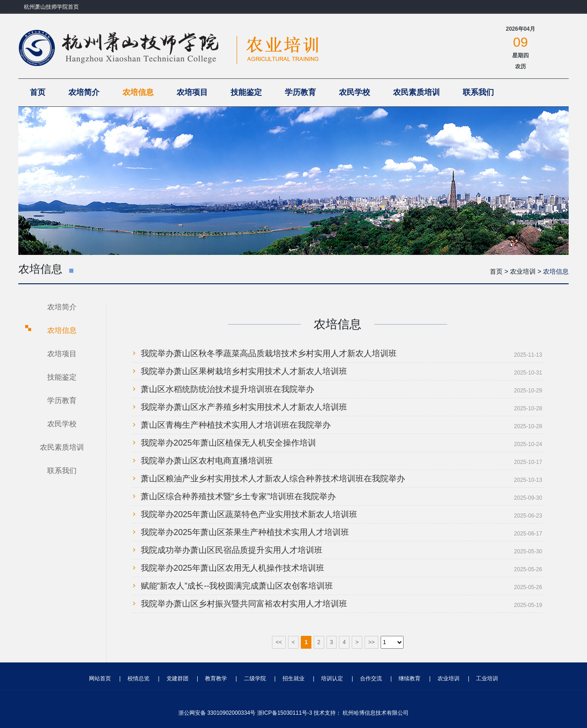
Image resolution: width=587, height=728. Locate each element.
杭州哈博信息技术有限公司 (376, 713)
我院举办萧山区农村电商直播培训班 (207, 461)
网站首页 (100, 678)
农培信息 (138, 92)
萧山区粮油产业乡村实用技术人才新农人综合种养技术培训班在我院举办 (273, 479)
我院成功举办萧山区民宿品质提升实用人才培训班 (232, 550)
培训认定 (332, 678)
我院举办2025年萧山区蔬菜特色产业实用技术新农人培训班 (249, 514)
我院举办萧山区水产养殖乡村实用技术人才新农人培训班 (244, 407)
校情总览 (138, 678)
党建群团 (177, 678)
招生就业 (293, 678)
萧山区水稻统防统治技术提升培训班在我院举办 (227, 389)
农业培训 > (526, 271)
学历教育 (300, 92)
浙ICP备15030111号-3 (285, 713)
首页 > (499, 271)
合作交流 (371, 678)
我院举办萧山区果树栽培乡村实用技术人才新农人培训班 (244, 371)
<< (279, 642)
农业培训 (449, 678)
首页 (38, 92)
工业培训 (487, 678)
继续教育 (410, 678)
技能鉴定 (246, 92)
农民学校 (354, 92)
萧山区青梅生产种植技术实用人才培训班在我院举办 (236, 425)
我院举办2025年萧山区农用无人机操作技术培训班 (233, 568)
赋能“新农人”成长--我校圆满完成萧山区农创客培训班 (237, 586)
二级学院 (255, 678)
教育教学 (216, 678)
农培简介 (84, 92)
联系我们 (478, 92)
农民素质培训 (416, 92)
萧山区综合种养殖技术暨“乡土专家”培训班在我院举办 (238, 496)
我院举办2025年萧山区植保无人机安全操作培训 (228, 443)
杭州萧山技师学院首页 (51, 7)
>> (371, 642)
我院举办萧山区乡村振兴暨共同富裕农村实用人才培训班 (244, 604)
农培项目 (192, 92)
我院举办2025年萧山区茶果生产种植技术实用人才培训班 (245, 532)
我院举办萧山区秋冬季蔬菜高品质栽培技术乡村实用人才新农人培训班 (269, 353)
